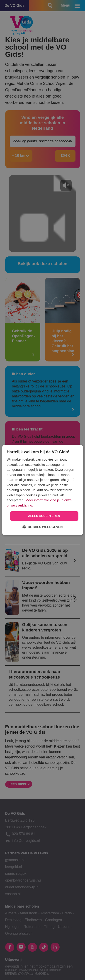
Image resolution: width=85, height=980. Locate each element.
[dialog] (42, 490)
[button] (43, 527)
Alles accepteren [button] (44, 516)
